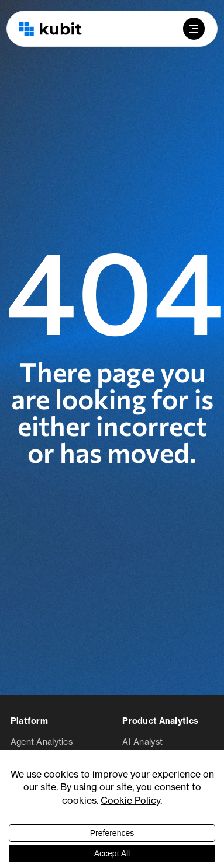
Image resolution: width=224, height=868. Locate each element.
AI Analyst (142, 742)
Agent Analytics (42, 742)
